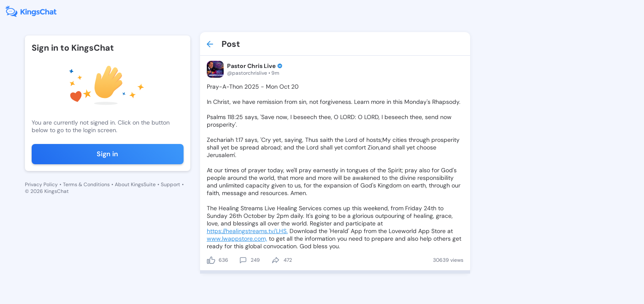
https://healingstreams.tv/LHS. (247, 231)
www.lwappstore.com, (237, 239)
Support (170, 185)
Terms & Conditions (86, 185)
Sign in (107, 154)
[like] (211, 260)
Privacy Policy (41, 185)
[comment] (243, 260)
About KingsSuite (135, 185)
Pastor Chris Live (251, 66)
